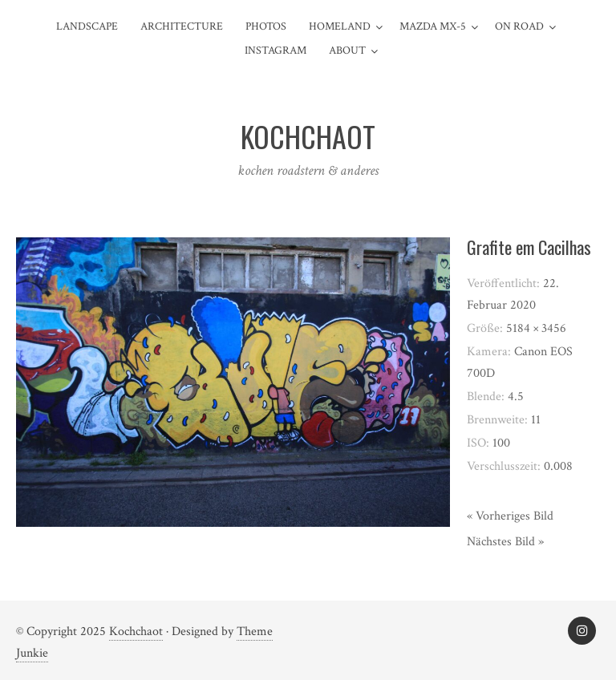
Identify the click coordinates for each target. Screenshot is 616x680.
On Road (519, 26)
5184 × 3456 (536, 328)
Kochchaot (136, 631)
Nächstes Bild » (505, 542)
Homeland (340, 26)
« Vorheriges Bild (510, 516)
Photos (266, 26)
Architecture (182, 26)
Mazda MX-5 (433, 26)
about (347, 51)
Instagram (276, 51)
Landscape (87, 26)
